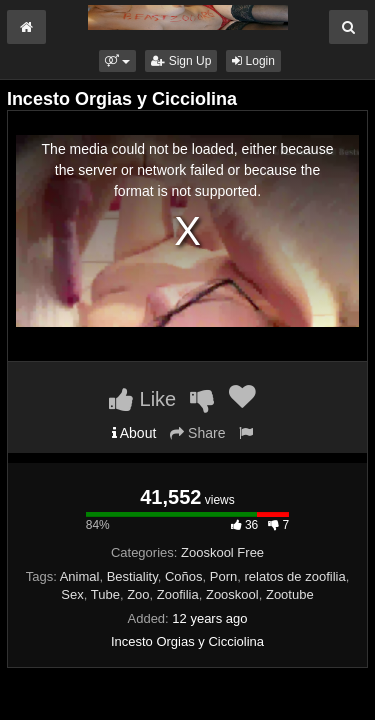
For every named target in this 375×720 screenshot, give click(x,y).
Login (253, 61)
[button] (117, 61)
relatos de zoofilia (294, 576)
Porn (223, 576)
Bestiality (132, 576)
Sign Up (181, 61)
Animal (80, 576)
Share (197, 433)
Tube (105, 594)
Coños (184, 576)
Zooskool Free (222, 552)
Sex (72, 594)
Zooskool (232, 594)
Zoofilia (178, 594)
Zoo (138, 594)
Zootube (290, 594)
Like (142, 399)
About (134, 433)
